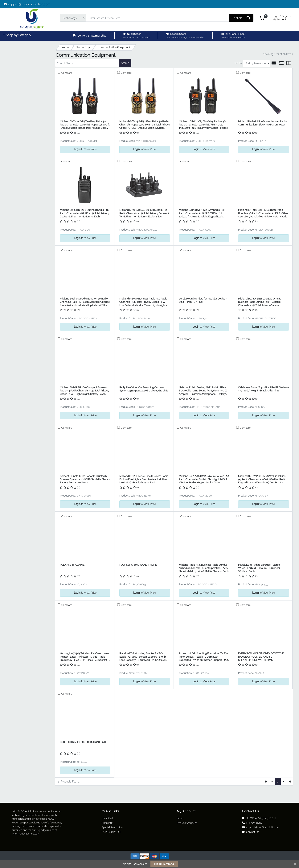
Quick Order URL (112, 832)
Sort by (238, 63)
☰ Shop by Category (17, 35)
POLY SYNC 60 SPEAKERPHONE (138, 565)
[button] (262, 18)
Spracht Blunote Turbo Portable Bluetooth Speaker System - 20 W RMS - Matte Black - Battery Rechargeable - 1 (85, 479)
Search (125, 63)
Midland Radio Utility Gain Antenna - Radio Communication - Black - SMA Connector (262, 123)
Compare (66, 73)
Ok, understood (164, 864)
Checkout (107, 823)
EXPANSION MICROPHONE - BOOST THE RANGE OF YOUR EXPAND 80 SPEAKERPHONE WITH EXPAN (261, 657)
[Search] (157, 18)
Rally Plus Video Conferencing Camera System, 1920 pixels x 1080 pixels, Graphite (144, 389)
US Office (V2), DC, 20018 (259, 818)
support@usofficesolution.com (27, 4)
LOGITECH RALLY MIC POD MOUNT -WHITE (85, 742)
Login (180, 818)
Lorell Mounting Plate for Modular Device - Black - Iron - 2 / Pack (203, 300)
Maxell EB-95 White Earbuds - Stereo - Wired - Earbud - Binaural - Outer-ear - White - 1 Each (260, 568)
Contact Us (251, 832)
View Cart (107, 818)
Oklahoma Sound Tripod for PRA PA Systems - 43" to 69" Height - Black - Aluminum (263, 389)
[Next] (284, 782)
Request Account (187, 823)
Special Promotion (112, 827)
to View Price (85, 149)
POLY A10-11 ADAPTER (73, 565)
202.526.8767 (252, 823)
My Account (282, 17)
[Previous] (272, 782)
